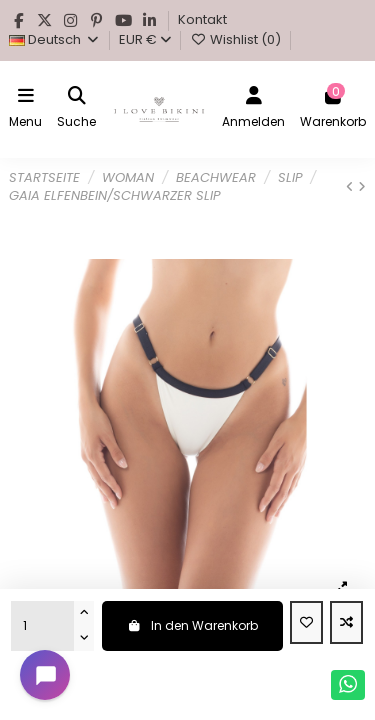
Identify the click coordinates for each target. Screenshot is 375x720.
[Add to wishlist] (306, 623)
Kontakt (202, 19)
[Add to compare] (346, 623)
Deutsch (54, 39)
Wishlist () (236, 39)
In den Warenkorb (192, 625)
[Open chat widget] (45, 675)
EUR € (145, 39)
